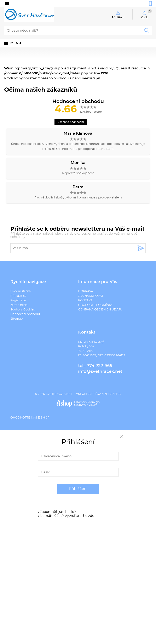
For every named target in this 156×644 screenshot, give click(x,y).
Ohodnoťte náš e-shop (30, 418)
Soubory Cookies (23, 310)
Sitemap (16, 319)
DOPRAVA (86, 291)
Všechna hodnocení (71, 122)
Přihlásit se (18, 296)
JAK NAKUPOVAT (91, 296)
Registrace (18, 300)
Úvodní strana (21, 291)
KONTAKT (85, 300)
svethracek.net (59, 394)
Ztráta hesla (19, 305)
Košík (146, 14)
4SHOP (92, 405)
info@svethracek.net (100, 372)
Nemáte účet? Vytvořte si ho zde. (67, 516)
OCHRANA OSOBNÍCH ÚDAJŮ (100, 310)
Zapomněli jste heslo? (58, 512)
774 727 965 (100, 366)
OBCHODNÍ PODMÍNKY (95, 305)
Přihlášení (78, 489)
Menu (16, 43)
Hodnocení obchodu (25, 314)
